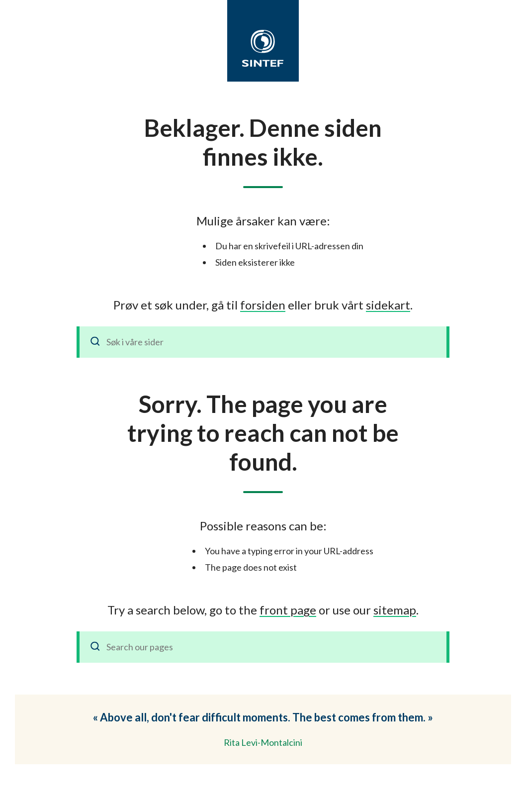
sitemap (395, 610)
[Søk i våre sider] (263, 342)
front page (288, 610)
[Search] (95, 647)
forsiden (263, 305)
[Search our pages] (263, 647)
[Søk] (95, 342)
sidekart (388, 305)
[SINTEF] (263, 48)
